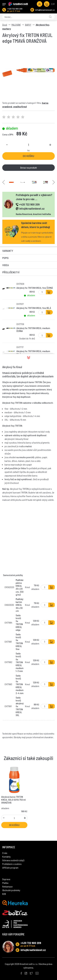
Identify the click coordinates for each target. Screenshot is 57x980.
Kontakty (6, 857)
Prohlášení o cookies (12, 864)
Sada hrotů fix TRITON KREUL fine (19, 642)
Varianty (8, 251)
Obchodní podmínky (11, 890)
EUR (53, 4)
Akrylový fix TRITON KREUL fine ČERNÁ (35, 288)
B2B (4, 894)
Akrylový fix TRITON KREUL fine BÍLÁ (34, 308)
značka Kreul (20, 106)
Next (54, 182)
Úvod (5, 25)
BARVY (28, 25)
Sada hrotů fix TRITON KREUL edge (19, 623)
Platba (5, 883)
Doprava (6, 879)
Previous (4, 182)
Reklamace (7, 886)
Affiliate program (10, 868)
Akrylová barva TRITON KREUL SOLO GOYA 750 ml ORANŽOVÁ (13, 800)
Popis (5, 258)
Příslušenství (11, 272)
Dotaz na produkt (29, 168)
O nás (5, 853)
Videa (6, 265)
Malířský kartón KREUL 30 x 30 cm (19, 605)
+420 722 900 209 (15, 9)
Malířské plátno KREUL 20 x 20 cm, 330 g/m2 (20, 587)
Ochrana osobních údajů (13, 860)
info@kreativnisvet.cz (45, 10)
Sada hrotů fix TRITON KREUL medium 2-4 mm (20, 684)
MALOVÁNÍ (16, 25)
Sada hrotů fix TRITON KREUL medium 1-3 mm (20, 662)
